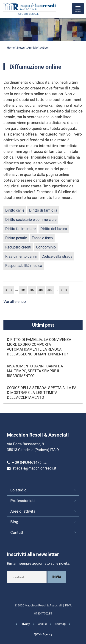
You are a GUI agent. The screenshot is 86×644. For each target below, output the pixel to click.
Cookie (42, 624)
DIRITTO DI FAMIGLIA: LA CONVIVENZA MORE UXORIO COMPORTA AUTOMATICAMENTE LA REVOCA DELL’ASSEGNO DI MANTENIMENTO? (39, 347)
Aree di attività (23, 511)
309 (50, 290)
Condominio (46, 247)
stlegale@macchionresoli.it (34, 468)
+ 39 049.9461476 (27, 462)
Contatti (17, 532)
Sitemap (60, 624)
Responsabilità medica (24, 266)
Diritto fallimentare (20, 229)
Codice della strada (57, 256)
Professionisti (22, 501)
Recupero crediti (18, 247)
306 (23, 290)
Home (11, 48)
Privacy (25, 624)
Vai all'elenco (15, 301)
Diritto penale (16, 238)
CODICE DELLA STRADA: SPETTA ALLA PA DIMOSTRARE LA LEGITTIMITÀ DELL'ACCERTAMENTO (42, 393)
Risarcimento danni (21, 256)
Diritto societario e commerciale (31, 220)
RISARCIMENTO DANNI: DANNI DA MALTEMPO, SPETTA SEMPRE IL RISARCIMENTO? (35, 371)
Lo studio (18, 490)
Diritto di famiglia (43, 210)
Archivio (32, 48)
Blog (14, 522)
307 (32, 290)
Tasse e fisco (42, 238)
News (21, 48)
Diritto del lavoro (54, 229)
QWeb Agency (43, 634)
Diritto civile (15, 210)
